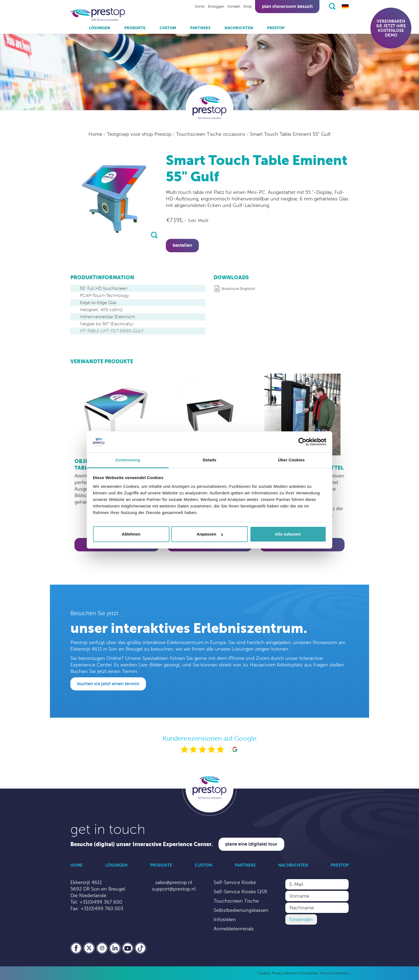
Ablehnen (131, 534)
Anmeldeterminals (234, 929)
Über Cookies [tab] (291, 460)
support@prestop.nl (174, 889)
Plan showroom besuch (287, 6)
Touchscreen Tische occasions (211, 134)
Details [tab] (209, 460)
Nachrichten (239, 28)
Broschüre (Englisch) (239, 289)
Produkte (135, 28)
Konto (200, 7)
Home (96, 134)
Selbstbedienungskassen (241, 910)
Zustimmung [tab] (128, 460)
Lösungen (100, 28)
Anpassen (210, 534)
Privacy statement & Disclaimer (295, 973)
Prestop (276, 28)
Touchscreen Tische (236, 901)
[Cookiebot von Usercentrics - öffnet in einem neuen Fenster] (302, 442)
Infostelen (225, 919)
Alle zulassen (288, 534)
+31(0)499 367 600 (101, 902)
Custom (168, 28)
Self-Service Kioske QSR (240, 892)
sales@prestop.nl (174, 882)
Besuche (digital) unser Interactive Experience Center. (142, 844)
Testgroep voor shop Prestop (140, 134)
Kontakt (234, 7)
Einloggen (216, 7)
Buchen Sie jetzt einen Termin (108, 684)
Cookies (264, 973)
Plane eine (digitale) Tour (251, 844)
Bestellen (182, 245)
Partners (200, 28)
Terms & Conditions (334, 973)
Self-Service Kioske (235, 882)
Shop (248, 7)
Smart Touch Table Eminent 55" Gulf (290, 134)
